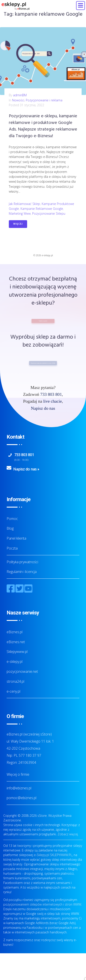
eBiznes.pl (15, 632)
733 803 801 (51, 394)
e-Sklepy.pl (42, 855)
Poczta (12, 548)
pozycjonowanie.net (22, 671)
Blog (10, 528)
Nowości (18, 100)
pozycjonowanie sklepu (49, 213)
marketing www (20, 213)
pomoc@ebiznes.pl (21, 798)
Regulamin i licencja (22, 572)
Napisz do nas (43, 408)
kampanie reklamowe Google (42, 209)
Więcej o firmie (18, 774)
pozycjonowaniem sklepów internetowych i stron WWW (42, 904)
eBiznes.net (16, 642)
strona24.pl (15, 681)
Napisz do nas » (26, 469)
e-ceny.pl (13, 691)
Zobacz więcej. (68, 834)
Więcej (18, 224)
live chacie (52, 401)
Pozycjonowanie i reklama (44, 100)
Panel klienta (16, 538)
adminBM (20, 95)
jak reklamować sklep (24, 204)
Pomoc (12, 519)
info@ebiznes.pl (19, 788)
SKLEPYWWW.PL (61, 855)
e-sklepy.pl (15, 662)
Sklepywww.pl (17, 652)
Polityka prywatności (22, 562)
